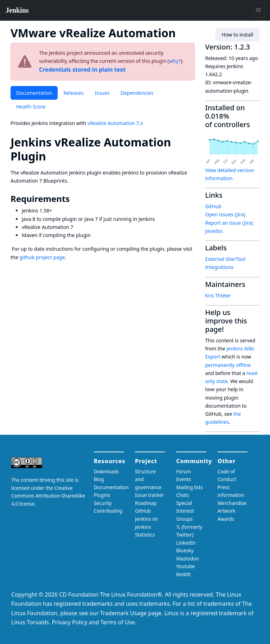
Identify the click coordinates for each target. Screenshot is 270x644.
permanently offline (228, 365)
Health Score (31, 107)
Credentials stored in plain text (82, 70)
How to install (237, 35)
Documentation (34, 93)
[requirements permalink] (75, 199)
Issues (102, 93)
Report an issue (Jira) (229, 223)
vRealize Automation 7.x (115, 123)
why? (175, 61)
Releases (73, 93)
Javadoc (214, 231)
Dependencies (137, 93)
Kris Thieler (218, 295)
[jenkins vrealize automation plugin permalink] (52, 156)
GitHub (214, 206)
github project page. (43, 257)
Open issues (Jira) (225, 214)
